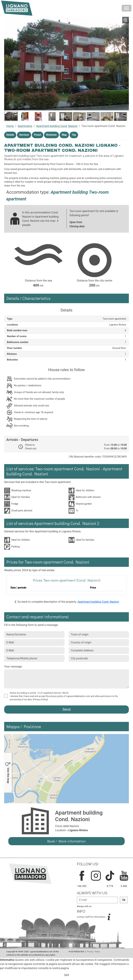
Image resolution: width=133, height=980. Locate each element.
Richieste (51, 135)
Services (24, 135)
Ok (124, 900)
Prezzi (38, 135)
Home (10, 126)
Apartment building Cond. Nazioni (57, 126)
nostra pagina (61, 968)
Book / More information (66, 841)
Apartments (25, 126)
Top (74, 135)
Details (10, 135)
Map (64, 135)
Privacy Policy (93, 951)
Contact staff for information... (92, 917)
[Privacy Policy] (40, 699)
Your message (13, 667)
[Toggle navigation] (127, 8)
